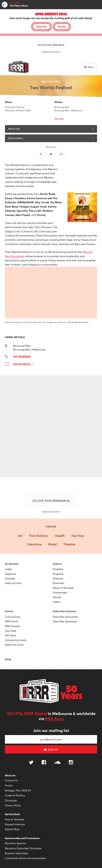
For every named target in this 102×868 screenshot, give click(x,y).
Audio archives (13, 583)
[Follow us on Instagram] (71, 763)
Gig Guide (11, 631)
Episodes (10, 578)
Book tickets (51, 138)
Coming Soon (13, 617)
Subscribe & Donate (64, 611)
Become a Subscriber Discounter (23, 848)
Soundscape (60, 592)
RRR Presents (12, 626)
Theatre (69, 544)
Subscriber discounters (65, 617)
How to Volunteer (15, 819)
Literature (34, 544)
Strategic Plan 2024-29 (18, 790)
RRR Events (11, 621)
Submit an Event (14, 645)
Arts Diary (11, 635)
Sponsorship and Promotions (22, 838)
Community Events (16, 640)
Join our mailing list (51, 730)
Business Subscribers (17, 853)
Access (9, 785)
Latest (8, 569)
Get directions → (23, 364)
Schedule (58, 569)
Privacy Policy (13, 805)
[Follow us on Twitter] (31, 763)
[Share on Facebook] (41, 154)
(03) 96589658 (22, 356)
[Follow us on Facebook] (44, 763)
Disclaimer (11, 800)
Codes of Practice (15, 795)
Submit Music (12, 829)
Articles (57, 597)
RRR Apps (54, 719)
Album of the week (63, 588)
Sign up (51, 750)
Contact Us (11, 780)
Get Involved (12, 814)
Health (60, 536)
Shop (8, 659)
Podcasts (58, 578)
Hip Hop (78, 536)
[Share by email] (61, 154)
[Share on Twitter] (51, 154)
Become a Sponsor (16, 843)
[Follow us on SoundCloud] (57, 763)
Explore (57, 564)
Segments (11, 574)
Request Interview (15, 824)
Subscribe (42, 26)
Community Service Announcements (25, 858)
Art (20, 536)
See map (59, 118)
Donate (62, 26)
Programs (58, 574)
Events (9, 611)
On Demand (12, 564)
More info (51, 129)
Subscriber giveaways (65, 621)
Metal (52, 544)
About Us (10, 775)
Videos (57, 602)
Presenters (59, 583)
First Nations (39, 536)
